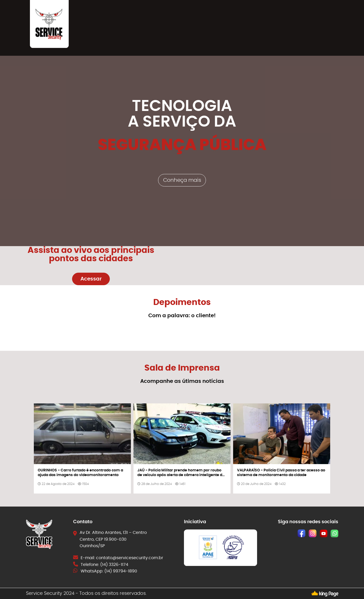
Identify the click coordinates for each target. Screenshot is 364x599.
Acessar (91, 279)
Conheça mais (182, 180)
